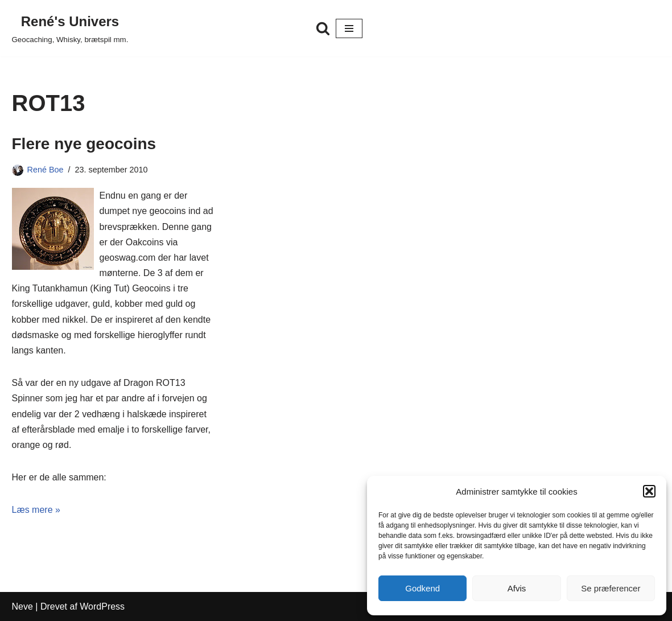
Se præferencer (611, 588)
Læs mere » (36, 510)
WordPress (102, 606)
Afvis (517, 588)
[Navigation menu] (349, 28)
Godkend (422, 588)
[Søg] (323, 28)
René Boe (46, 170)
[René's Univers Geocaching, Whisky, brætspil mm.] (70, 28)
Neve (22, 606)
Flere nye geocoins (84, 144)
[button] (649, 491)
